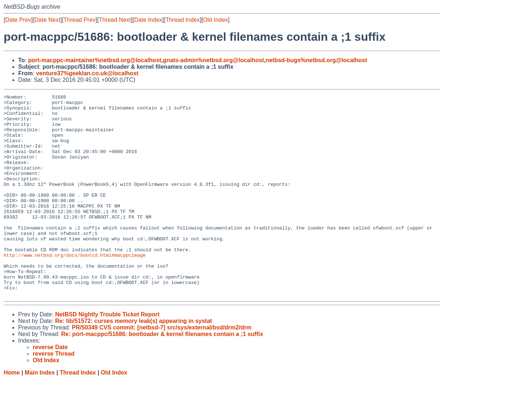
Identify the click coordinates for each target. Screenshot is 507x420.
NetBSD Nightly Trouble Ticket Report (107, 355)
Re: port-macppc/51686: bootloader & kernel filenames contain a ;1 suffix (162, 374)
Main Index (40, 413)
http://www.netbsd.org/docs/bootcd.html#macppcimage (75, 288)
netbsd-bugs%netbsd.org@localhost (316, 60)
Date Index (148, 20)
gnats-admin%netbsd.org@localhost (214, 60)
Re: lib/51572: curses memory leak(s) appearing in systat (133, 361)
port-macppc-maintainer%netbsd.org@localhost (95, 60)
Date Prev (18, 20)
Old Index (215, 20)
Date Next (47, 20)
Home (12, 413)
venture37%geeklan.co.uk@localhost (87, 73)
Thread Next (115, 20)
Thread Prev (80, 20)
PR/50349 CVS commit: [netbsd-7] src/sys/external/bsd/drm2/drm (162, 368)
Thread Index (183, 20)
